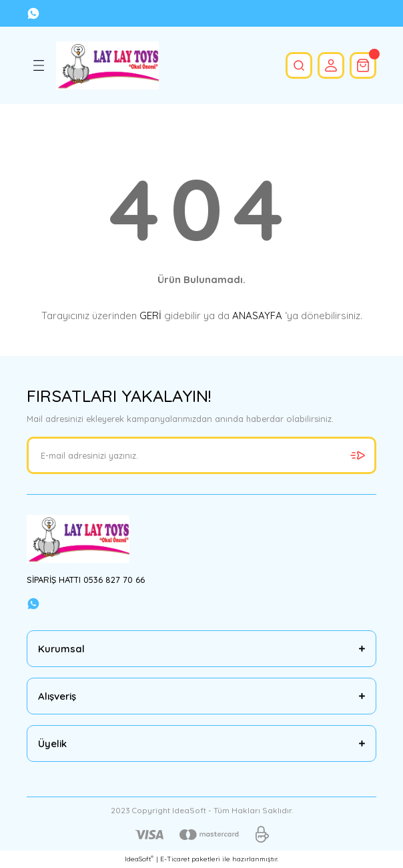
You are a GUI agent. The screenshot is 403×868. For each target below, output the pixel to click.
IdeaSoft (139, 859)
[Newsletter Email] (201, 455)
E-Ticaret (175, 859)
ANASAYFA (257, 315)
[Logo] (107, 65)
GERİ (150, 315)
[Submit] (358, 455)
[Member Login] (331, 65)
